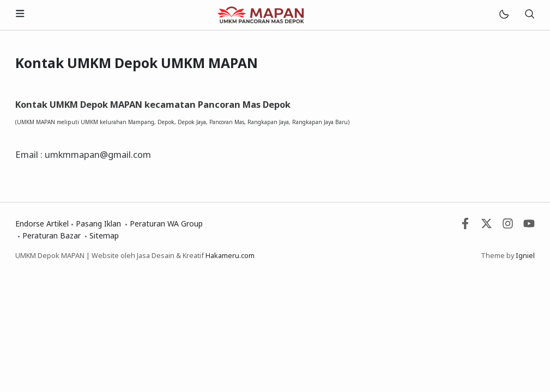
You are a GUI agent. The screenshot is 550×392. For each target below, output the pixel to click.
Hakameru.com (230, 256)
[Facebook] (465, 226)
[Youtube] (529, 226)
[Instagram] (508, 226)
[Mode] (503, 15)
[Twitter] (486, 226)
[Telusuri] (529, 15)
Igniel (525, 256)
